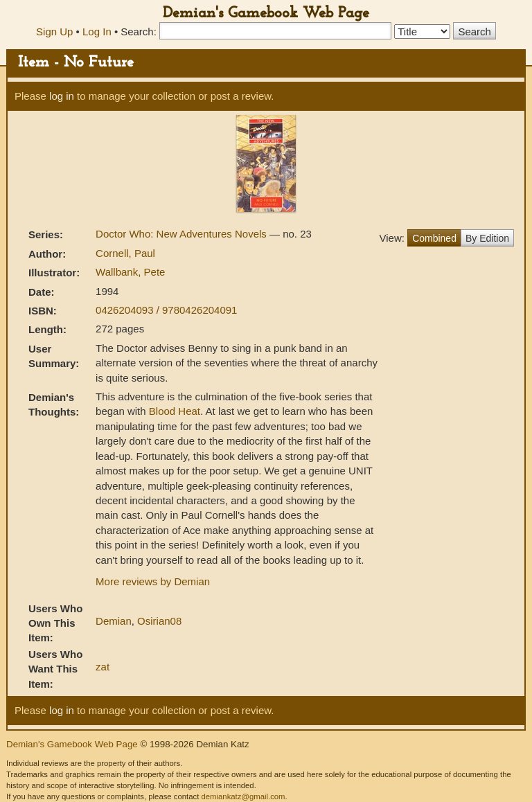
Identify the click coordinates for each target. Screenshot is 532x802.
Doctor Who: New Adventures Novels (183, 234)
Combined (434, 238)
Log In (97, 32)
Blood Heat (175, 411)
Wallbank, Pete (130, 272)
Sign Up (54, 32)
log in (62, 96)
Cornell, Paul (125, 253)
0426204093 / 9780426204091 (166, 310)
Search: (139, 32)
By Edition (487, 238)
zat (103, 667)
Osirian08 (159, 621)
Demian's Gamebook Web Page (266, 14)
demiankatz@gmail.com (243, 796)
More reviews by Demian (153, 581)
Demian (114, 621)
